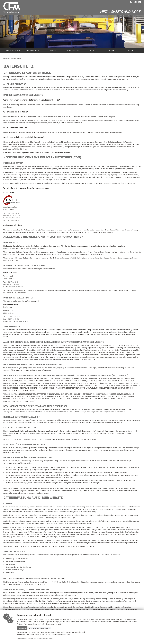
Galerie (92, 50)
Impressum (22, 638)
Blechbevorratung (73, 50)
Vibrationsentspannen (33, 50)
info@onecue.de (14, 218)
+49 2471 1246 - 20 (13, 284)
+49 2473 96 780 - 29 (13, 215)
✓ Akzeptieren (22, 628)
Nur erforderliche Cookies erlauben (39, 628)
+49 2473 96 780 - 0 (13, 213)
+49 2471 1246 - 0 (12, 282)
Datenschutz (32, 638)
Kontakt (131, 50)
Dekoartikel (111, 50)
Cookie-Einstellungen (45, 638)
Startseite (7, 59)
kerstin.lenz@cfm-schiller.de (19, 321)
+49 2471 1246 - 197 (13, 317)
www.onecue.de (16, 220)
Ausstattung (53, 50)
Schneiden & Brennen (13, 50)
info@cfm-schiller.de (16, 287)
